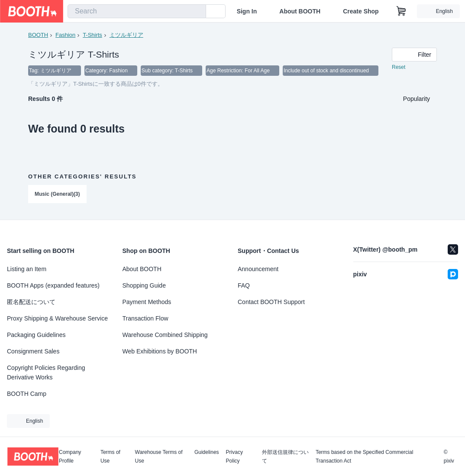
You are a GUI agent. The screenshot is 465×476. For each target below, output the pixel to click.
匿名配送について (31, 302)
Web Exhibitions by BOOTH (160, 351)
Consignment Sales (33, 351)
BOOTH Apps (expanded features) (53, 285)
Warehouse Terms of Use (159, 457)
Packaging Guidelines (36, 335)
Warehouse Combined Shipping (165, 335)
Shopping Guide (144, 285)
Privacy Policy (234, 457)
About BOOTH (300, 11)
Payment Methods (147, 302)
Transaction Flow (145, 318)
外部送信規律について (285, 457)
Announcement (258, 269)
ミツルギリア (126, 35)
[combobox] (137, 11)
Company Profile (70, 457)
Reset (399, 68)
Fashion (65, 35)
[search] (197, 12)
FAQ (244, 285)
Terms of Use (110, 457)
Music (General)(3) (57, 194)
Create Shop (361, 11)
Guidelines (207, 452)
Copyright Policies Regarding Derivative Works (46, 372)
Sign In (247, 11)
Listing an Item (27, 269)
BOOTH (38, 35)
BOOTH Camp (27, 394)
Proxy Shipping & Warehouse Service (57, 318)
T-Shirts (92, 35)
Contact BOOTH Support (271, 302)
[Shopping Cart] (401, 11)
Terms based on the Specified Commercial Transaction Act (364, 457)
